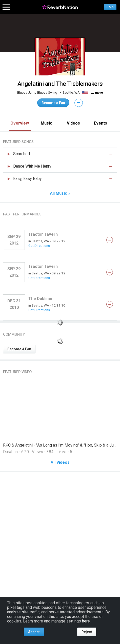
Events (101, 123)
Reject (87, 632)
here (86, 621)
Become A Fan (19, 349)
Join (110, 7)
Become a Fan (53, 103)
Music (46, 123)
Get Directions (39, 246)
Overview (20, 123)
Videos (73, 123)
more (99, 93)
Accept (34, 632)
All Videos (60, 462)
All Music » (60, 193)
